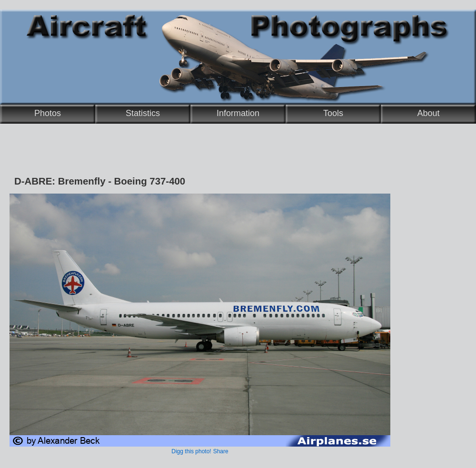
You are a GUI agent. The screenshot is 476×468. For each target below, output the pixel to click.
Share (221, 451)
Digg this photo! (191, 451)
